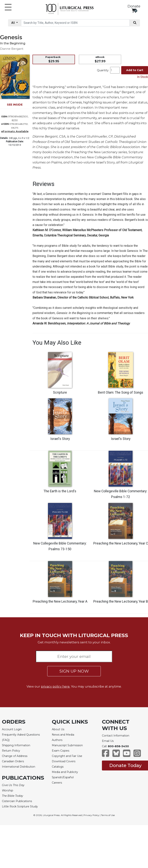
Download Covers (64, 761)
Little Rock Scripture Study (20, 806)
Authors (57, 740)
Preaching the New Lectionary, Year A (60, 601)
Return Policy (11, 751)
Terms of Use (108, 815)
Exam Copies (61, 751)
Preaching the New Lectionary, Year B (121, 601)
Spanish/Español (63, 777)
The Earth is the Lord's (60, 491)
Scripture (60, 392)
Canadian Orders (13, 761)
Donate (134, 6)
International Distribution (19, 767)
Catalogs (58, 767)
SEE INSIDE (15, 105)
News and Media (63, 735)
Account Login (12, 729)
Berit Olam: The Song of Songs (121, 392)
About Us (58, 729)
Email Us (108, 741)
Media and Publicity (65, 772)
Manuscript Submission (67, 745)
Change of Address (15, 756)
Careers (57, 783)
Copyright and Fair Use (67, 756)
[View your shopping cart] (134, 11)
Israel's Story (60, 439)
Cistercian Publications (17, 801)
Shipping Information (16, 745)
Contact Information (116, 736)
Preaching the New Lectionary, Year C (121, 543)
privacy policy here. (56, 687)
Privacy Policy (91, 815)
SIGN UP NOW (74, 671)
